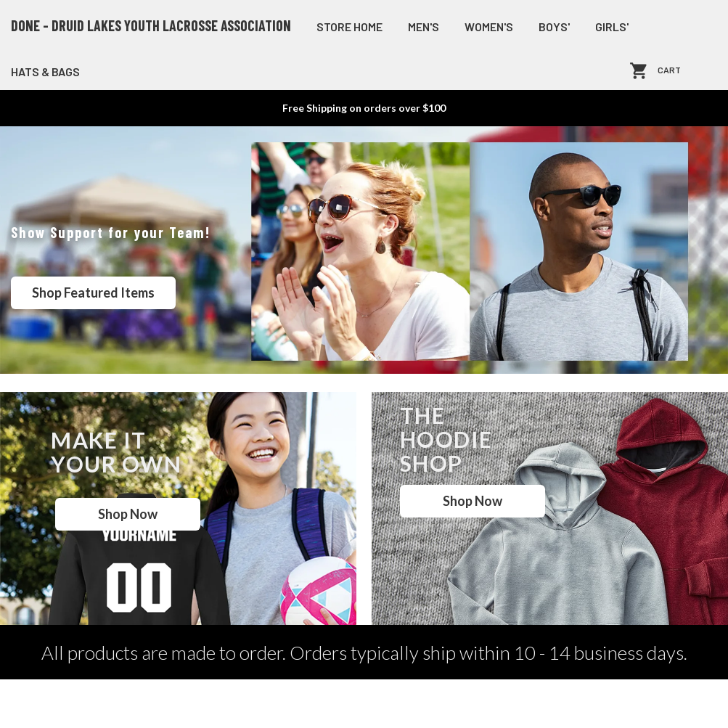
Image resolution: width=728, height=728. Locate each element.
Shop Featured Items (93, 293)
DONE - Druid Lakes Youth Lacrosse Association (151, 25)
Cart (669, 71)
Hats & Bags (45, 71)
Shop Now (128, 514)
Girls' (612, 26)
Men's (424, 26)
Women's (489, 26)
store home (349, 26)
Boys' (554, 26)
